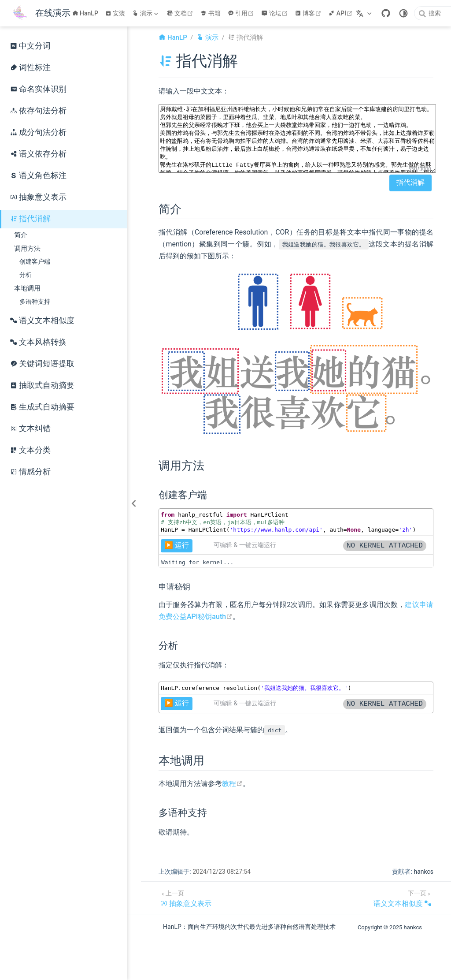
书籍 (211, 13)
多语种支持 (35, 302)
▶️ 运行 (177, 545)
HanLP (85, 13)
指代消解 (30, 219)
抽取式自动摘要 (42, 385)
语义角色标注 (38, 175)
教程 (232, 784)
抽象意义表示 (38, 197)
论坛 (275, 13)
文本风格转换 (38, 342)
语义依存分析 (38, 154)
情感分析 (30, 472)
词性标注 (30, 67)
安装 (115, 13)
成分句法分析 (38, 132)
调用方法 (27, 249)
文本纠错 (30, 429)
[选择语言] (365, 13)
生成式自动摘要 (42, 407)
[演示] (146, 13)
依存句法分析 (38, 111)
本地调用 (27, 288)
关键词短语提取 (42, 364)
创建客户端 (35, 262)
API (342, 13)
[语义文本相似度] (403, 898)
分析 (26, 275)
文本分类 (30, 450)
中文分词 (30, 46)
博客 (309, 13)
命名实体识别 (38, 89)
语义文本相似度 (42, 320)
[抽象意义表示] (186, 898)
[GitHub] (386, 13)
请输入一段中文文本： (194, 91)
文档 (181, 13)
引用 (242, 13)
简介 (21, 235)
